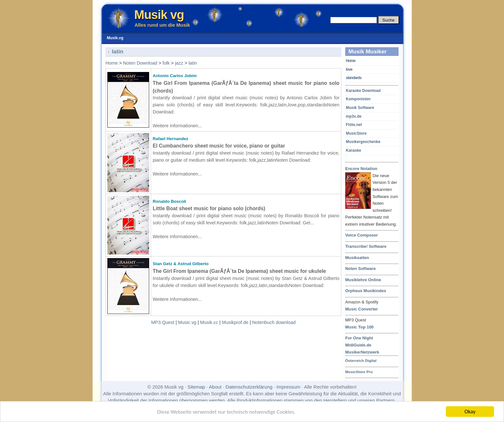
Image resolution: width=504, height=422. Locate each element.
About (215, 387)
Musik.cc (209, 322)
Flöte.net (354, 125)
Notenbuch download (274, 322)
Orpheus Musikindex (366, 291)
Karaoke (353, 150)
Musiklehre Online (363, 280)
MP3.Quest (163, 322)
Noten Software (360, 269)
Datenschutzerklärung (249, 387)
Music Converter (362, 309)
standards (354, 78)
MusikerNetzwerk (362, 352)
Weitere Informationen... (177, 126)
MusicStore (356, 133)
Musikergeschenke (363, 142)
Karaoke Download (363, 91)
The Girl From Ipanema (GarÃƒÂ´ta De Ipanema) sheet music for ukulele (239, 271)
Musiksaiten (357, 258)
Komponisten (358, 99)
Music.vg (187, 322)
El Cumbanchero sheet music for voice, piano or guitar (219, 146)
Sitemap (196, 387)
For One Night (359, 338)
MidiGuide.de (358, 345)
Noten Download (140, 63)
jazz (179, 63)
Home (351, 61)
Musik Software (360, 108)
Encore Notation (361, 169)
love (349, 69)
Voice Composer (361, 235)
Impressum (288, 387)
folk (166, 63)
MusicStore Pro (359, 372)
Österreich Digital (361, 360)
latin (193, 63)
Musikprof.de (235, 322)
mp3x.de (354, 116)
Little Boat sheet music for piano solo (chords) (209, 208)
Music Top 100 (359, 327)
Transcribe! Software (366, 246)
